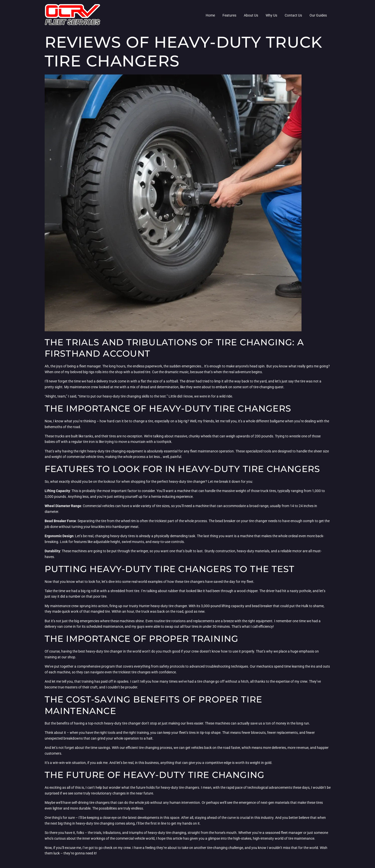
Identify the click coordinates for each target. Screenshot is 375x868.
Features (229, 15)
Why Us (271, 15)
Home (210, 15)
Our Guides (318, 15)
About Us (251, 15)
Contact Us (293, 15)
